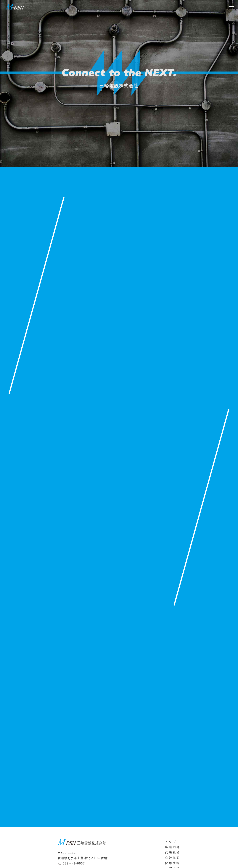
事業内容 (173, 847)
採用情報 (173, 863)
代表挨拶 (173, 852)
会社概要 (173, 858)
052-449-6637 (74, 863)
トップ (171, 842)
